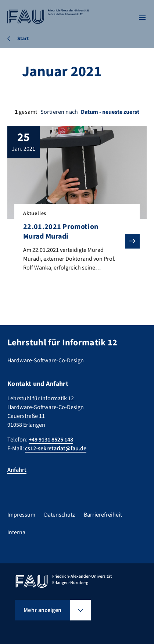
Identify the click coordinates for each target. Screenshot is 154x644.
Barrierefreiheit (103, 515)
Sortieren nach (59, 112)
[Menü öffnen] (142, 18)
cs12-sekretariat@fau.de (56, 448)
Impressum (21, 515)
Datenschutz (60, 515)
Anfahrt (17, 470)
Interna (16, 532)
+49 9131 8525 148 (51, 440)
